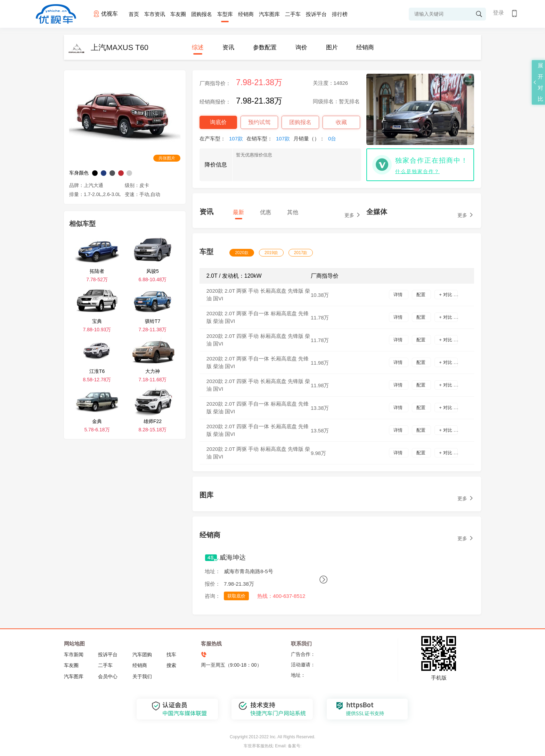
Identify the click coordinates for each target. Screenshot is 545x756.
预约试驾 (259, 122)
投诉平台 (316, 14)
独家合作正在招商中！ (432, 160)
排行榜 (340, 14)
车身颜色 (79, 173)
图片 (332, 47)
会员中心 (108, 676)
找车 (171, 655)
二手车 (293, 14)
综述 (198, 47)
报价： (213, 584)
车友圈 (178, 14)
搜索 (171, 665)
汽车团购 (142, 655)
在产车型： (223, 139)
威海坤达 (233, 557)
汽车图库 (269, 14)
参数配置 (265, 47)
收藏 (341, 122)
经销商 (246, 14)
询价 (301, 47)
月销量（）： (316, 139)
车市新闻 (74, 655)
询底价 (218, 122)
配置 (422, 295)
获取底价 (236, 596)
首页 (134, 14)
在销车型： (270, 139)
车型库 (225, 14)
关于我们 (142, 676)
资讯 (228, 47)
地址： (213, 571)
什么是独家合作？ (417, 171)
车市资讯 (155, 14)
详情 (399, 295)
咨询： (213, 596)
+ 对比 (446, 295)
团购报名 (202, 14)
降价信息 (216, 165)
